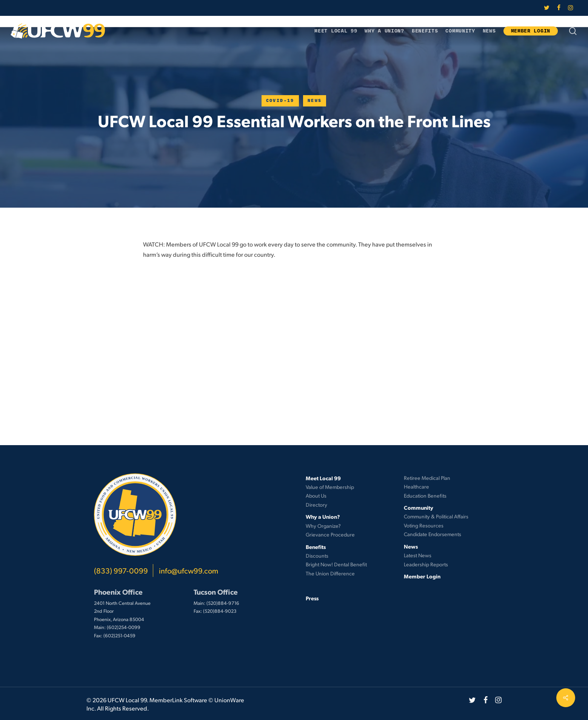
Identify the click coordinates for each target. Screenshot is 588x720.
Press (312, 598)
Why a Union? (323, 516)
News (315, 101)
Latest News (418, 555)
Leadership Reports (426, 564)
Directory (316, 505)
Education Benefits (425, 496)
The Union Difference (330, 573)
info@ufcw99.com (189, 570)
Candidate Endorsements (433, 534)
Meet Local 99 (323, 478)
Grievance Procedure (330, 534)
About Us (316, 496)
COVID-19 (280, 101)
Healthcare (416, 486)
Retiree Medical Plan (427, 478)
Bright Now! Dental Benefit (336, 564)
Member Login (422, 576)
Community (419, 507)
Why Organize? (323, 526)
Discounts (317, 556)
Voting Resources (424, 525)
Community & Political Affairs (436, 516)
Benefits (316, 547)
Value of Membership (330, 487)
